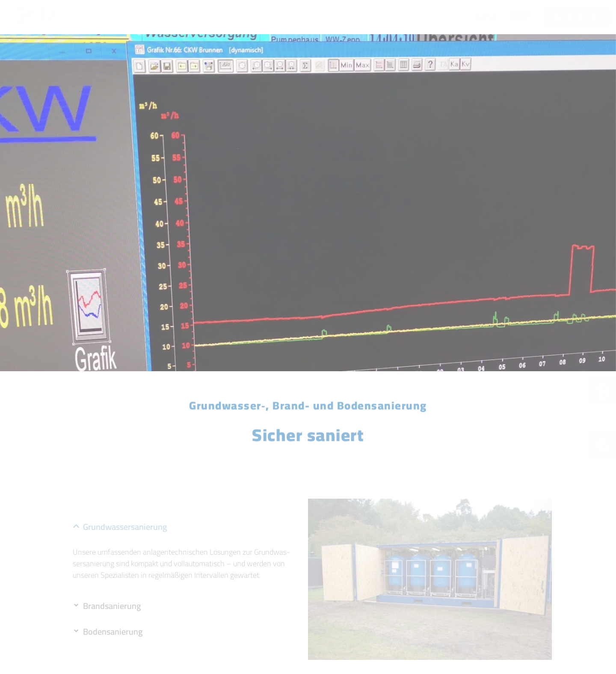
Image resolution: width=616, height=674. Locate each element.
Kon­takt (449, 17)
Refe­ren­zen (370, 17)
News (416, 17)
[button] (186, 527)
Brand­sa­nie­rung (112, 606)
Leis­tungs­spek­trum (219, 17)
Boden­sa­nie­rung (113, 631)
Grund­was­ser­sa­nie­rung (125, 527)
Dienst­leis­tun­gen (301, 17)
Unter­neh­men (143, 17)
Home (95, 17)
